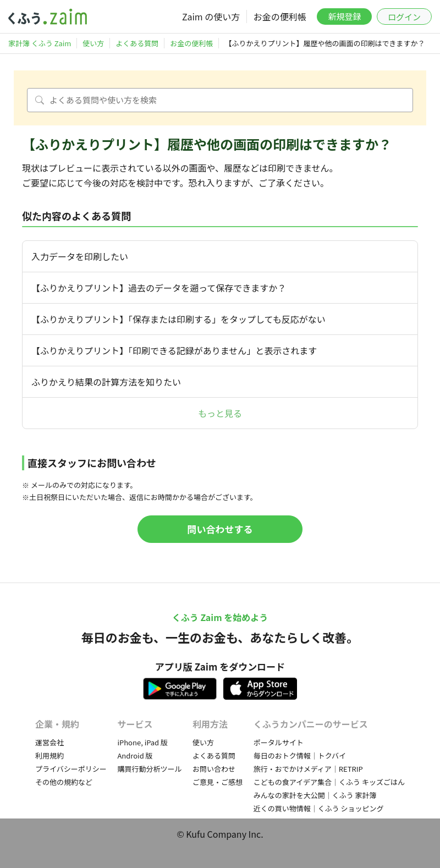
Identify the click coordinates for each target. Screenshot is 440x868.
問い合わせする (220, 529)
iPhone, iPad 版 (142, 742)
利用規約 (50, 756)
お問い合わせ (214, 769)
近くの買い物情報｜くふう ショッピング (319, 808)
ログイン (404, 17)
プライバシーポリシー (71, 769)
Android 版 (135, 756)
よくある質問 (214, 756)
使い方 (203, 742)
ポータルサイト (279, 742)
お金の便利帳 (280, 17)
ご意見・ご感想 (218, 782)
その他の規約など (64, 782)
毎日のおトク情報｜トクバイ (300, 756)
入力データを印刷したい (80, 256)
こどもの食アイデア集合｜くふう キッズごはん (329, 782)
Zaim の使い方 (211, 17)
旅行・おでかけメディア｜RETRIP (308, 769)
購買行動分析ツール (149, 769)
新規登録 (344, 16)
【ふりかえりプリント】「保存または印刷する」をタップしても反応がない (178, 319)
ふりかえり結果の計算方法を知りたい (106, 382)
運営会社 (50, 742)
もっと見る (220, 413)
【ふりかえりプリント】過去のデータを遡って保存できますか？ (159, 288)
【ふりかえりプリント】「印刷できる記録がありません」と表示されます (174, 350)
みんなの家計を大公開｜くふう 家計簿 (315, 795)
